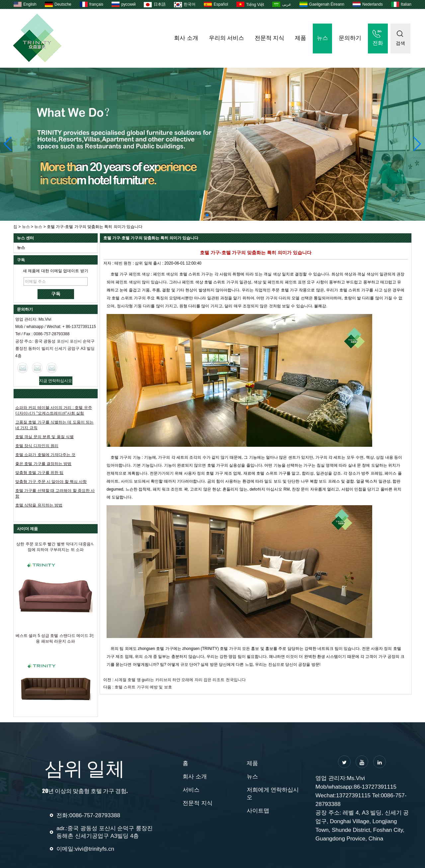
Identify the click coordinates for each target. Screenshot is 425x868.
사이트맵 (258, 811)
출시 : (159, 263)
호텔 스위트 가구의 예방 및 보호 (143, 687)
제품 (300, 38)
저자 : (109, 263)
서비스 (191, 790)
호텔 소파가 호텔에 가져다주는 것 (45, 455)
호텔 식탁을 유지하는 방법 (39, 505)
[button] (207, 215)
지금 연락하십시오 (56, 381)
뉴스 (322, 38)
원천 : (129, 263)
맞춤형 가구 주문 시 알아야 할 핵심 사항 (51, 482)
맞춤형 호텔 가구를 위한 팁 (39, 473)
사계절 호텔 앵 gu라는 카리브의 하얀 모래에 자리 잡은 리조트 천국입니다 (180, 680)
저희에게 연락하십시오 (273, 794)
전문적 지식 (269, 38)
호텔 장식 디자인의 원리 (37, 446)
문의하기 (350, 38)
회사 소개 (186, 38)
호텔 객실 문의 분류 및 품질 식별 (44, 437)
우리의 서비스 (226, 38)
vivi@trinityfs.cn (95, 849)
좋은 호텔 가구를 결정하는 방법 (43, 464)
